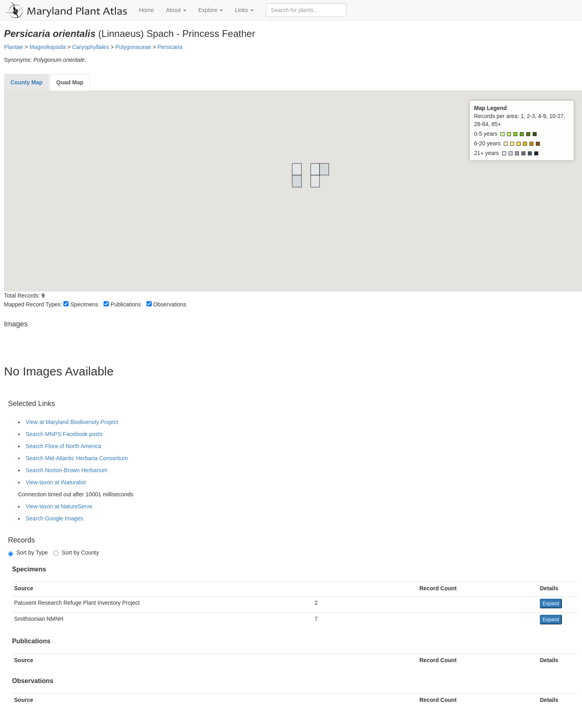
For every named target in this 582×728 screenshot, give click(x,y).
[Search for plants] (306, 10)
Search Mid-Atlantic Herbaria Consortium (77, 458)
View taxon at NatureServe (59, 506)
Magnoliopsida (47, 47)
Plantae (13, 47)
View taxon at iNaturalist (56, 482)
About (176, 10)
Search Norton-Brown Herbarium (67, 470)
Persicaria (170, 47)
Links (244, 10)
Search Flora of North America (63, 446)
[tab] (26, 82)
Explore (211, 10)
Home (146, 10)
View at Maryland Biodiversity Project (72, 422)
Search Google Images (54, 518)
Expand (551, 604)
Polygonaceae (133, 47)
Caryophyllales (91, 47)
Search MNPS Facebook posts (64, 434)
